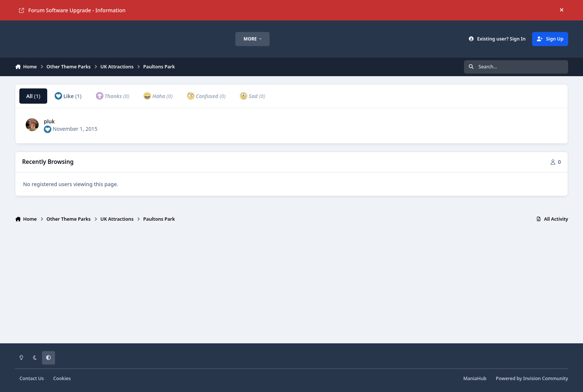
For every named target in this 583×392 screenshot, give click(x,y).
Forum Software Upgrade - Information (72, 10)
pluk (49, 121)
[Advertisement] (291, 286)
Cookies (62, 378)
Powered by (532, 378)
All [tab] (33, 96)
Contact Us (32, 378)
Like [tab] (68, 96)
